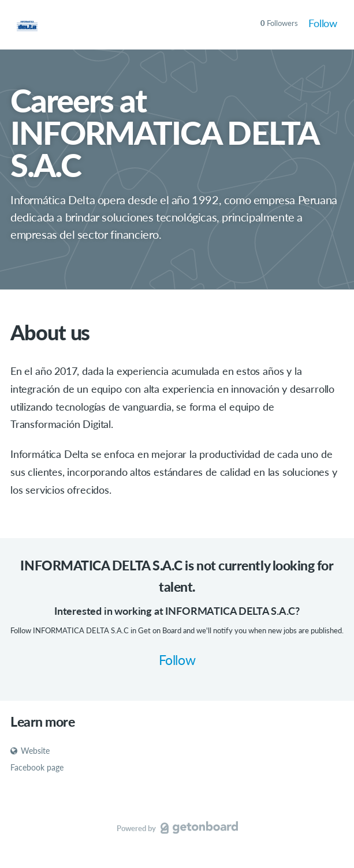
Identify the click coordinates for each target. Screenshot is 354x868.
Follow (323, 23)
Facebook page (37, 767)
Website (30, 751)
